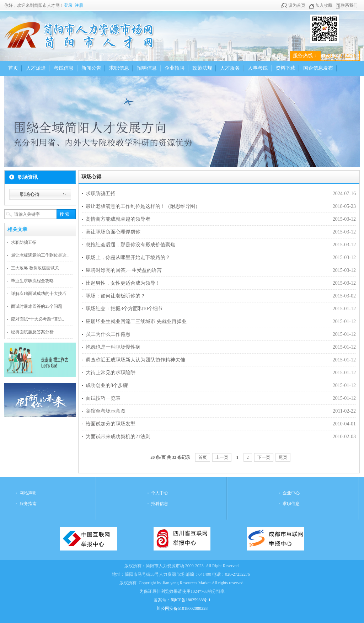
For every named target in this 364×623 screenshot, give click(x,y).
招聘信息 (147, 68)
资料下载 (285, 68)
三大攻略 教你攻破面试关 (35, 268)
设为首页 (293, 5)
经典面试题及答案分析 (32, 332)
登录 (68, 5)
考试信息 (64, 68)
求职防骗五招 (24, 242)
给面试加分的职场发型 (111, 424)
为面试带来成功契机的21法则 (118, 437)
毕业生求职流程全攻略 (32, 281)
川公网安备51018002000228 (182, 608)
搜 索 (65, 214)
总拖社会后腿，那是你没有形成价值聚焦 (130, 245)
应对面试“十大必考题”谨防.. (38, 319)
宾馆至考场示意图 (106, 411)
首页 (13, 68)
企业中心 (291, 493)
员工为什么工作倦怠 (108, 334)
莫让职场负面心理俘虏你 (113, 232)
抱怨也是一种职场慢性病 (113, 347)
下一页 (264, 457)
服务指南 (28, 504)
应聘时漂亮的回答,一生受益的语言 (124, 270)
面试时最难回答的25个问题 (37, 306)
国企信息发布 (318, 68)
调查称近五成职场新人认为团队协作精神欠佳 (135, 360)
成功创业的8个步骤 (107, 385)
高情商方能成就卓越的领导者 (118, 219)
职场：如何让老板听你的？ (116, 296)
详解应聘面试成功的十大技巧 (39, 294)
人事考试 (258, 68)
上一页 (222, 457)
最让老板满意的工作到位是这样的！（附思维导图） (143, 206)
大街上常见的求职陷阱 (111, 373)
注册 (79, 5)
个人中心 (160, 493)
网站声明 (28, 493)
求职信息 (119, 68)
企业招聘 (175, 68)
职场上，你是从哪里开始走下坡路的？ (128, 257)
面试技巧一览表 (103, 398)
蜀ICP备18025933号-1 (191, 600)
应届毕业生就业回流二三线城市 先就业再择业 (136, 321)
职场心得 (30, 194)
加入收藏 (320, 5)
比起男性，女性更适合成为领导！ (123, 283)
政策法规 (202, 68)
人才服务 (230, 68)
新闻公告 (91, 68)
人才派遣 (36, 68)
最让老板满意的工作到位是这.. (40, 255)
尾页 (283, 457)
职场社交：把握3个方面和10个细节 (124, 309)
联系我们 (347, 5)
